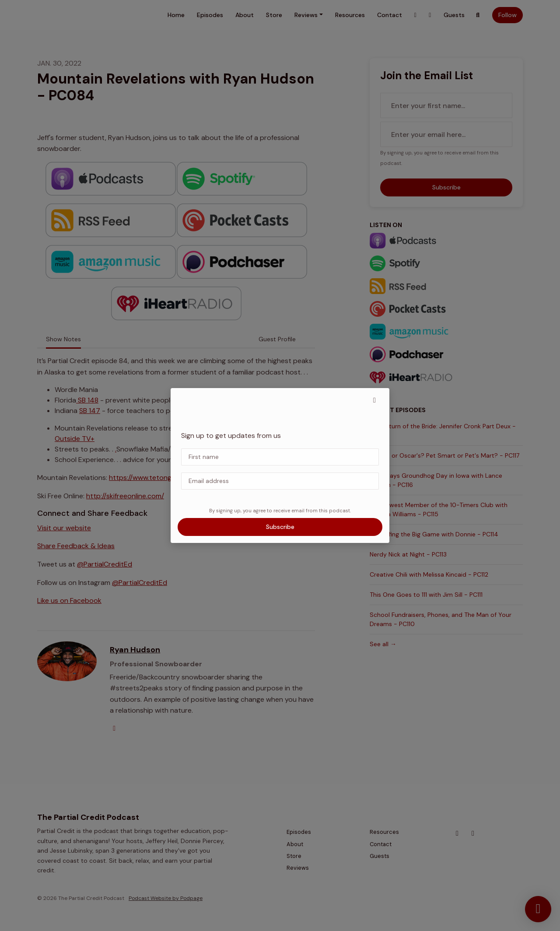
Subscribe (280, 527)
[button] (374, 400)
